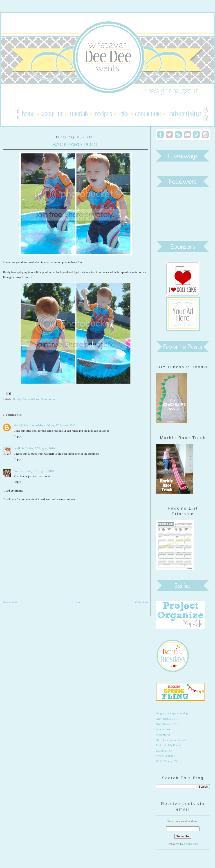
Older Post (142, 602)
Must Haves (163, 735)
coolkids (19, 448)
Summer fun (49, 399)
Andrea (19, 471)
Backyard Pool (75, 145)
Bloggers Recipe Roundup (172, 713)
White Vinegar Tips (168, 761)
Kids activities (30, 399)
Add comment (14, 491)
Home (76, 602)
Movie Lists (163, 729)
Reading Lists (164, 751)
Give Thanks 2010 (167, 719)
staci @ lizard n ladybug (29, 425)
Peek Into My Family (169, 745)
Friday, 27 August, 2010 (61, 425)
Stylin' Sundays (165, 756)
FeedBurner (191, 844)
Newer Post (10, 602)
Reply (17, 436)
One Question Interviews (171, 740)
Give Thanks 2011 (167, 724)
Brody (17, 399)
